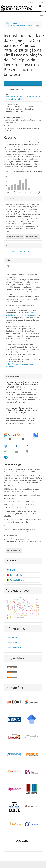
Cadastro (32, 2)
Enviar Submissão (14, 551)
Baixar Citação (32, 236)
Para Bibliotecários (14, 648)
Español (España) (16, 575)
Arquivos (16, 23)
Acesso (42, 2)
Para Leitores (12, 638)
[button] (9, 446)
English (13, 570)
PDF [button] (23, 83)
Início (8, 23)
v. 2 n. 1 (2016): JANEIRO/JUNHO (20, 26)
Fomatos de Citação (15, 236)
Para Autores (12, 643)
